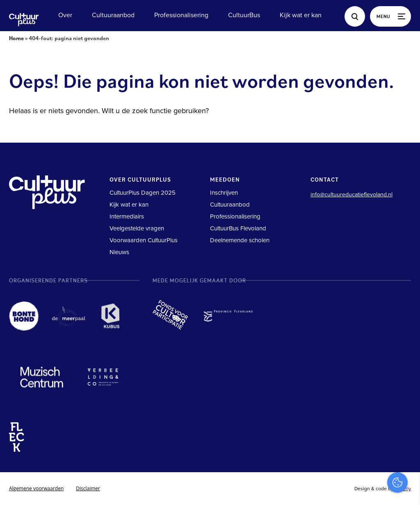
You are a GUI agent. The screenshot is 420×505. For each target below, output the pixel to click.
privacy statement (380, 384)
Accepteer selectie (350, 490)
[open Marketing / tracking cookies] (407, 436)
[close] (407, 360)
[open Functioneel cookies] (407, 412)
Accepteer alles (350, 466)
